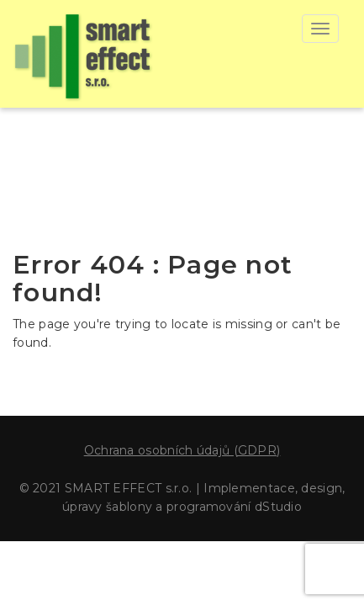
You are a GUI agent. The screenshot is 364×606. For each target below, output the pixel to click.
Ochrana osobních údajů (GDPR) (182, 450)
